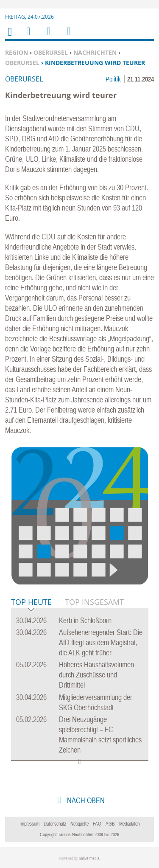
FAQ (97, 824)
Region (17, 52)
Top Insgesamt (94, 602)
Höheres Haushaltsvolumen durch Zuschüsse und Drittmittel (96, 675)
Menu (28, 37)
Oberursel (51, 52)
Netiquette (79, 824)
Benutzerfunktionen (68, 37)
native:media (89, 858)
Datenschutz (55, 824)
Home (9, 37)
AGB (110, 824)
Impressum (29, 824)
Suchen (47, 37)
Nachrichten (95, 52)
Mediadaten (129, 824)
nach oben (85, 800)
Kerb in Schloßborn (85, 620)
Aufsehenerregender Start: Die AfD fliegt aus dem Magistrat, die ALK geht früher (101, 642)
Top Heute (31, 603)
